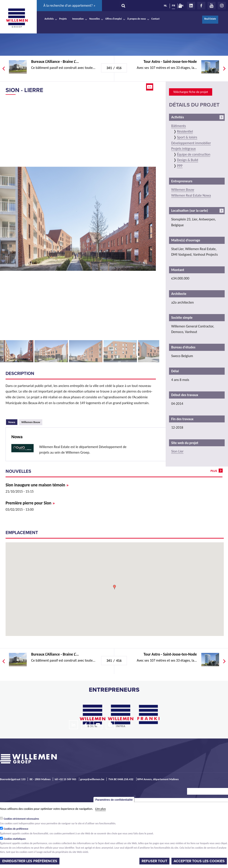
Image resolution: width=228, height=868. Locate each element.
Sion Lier (177, 451)
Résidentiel (185, 131)
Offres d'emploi (114, 19)
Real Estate (210, 19)
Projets (63, 19)
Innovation (78, 19)
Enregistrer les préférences (30, 861)
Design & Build (188, 160)
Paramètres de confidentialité (114, 800)
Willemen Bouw (31, 422)
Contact (156, 19)
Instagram (222, 6)
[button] (114, 587)
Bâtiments (179, 126)
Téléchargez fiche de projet (191, 92)
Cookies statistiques (15, 839)
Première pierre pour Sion (30, 503)
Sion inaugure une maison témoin (37, 485)
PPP (180, 166)
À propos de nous (137, 19)
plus (214, 471)
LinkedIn (191, 6)
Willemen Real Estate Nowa (191, 195)
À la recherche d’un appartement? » (69, 5)
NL (165, 6)
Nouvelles (95, 19)
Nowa (13, 422)
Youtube (212, 6)
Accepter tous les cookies (199, 861)
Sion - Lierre (24, 90)
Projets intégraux (183, 149)
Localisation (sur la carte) (190, 211)
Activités (49, 19)
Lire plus (101, 809)
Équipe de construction (194, 154)
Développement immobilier (191, 143)
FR (173, 6)
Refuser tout (154, 861)
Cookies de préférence (16, 829)
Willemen (17, 18)
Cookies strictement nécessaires (21, 819)
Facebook (201, 6)
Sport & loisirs (187, 137)
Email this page (150, 87)
